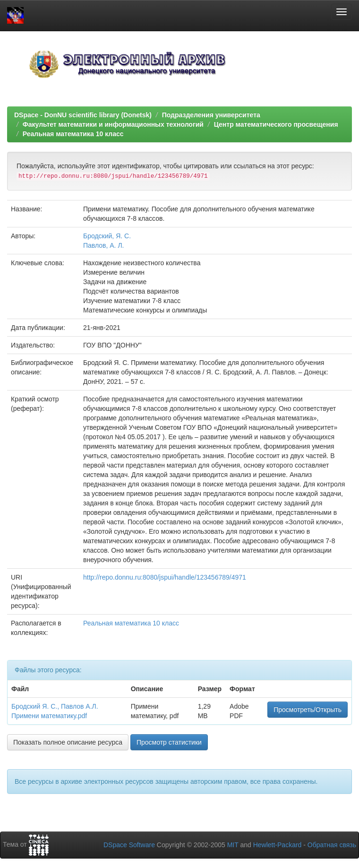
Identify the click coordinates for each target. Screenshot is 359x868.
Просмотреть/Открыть (308, 710)
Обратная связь (332, 845)
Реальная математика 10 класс (73, 134)
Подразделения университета (211, 115)
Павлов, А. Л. (104, 245)
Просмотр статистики (169, 742)
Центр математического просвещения (276, 124)
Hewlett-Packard (278, 845)
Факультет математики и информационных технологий (113, 124)
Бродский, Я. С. (107, 236)
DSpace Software (129, 845)
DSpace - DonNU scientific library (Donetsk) (83, 115)
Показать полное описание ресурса (68, 742)
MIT (233, 845)
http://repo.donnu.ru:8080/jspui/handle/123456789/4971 (165, 577)
